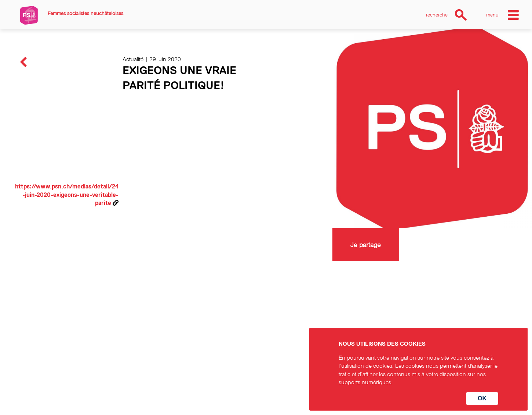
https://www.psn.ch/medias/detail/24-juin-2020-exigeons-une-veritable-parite (67, 195)
